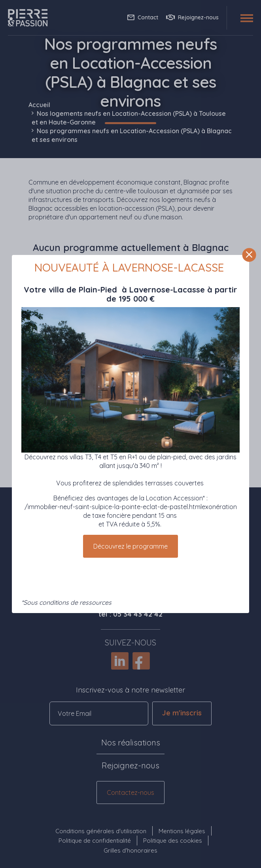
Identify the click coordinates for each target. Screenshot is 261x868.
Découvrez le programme (130, 546)
